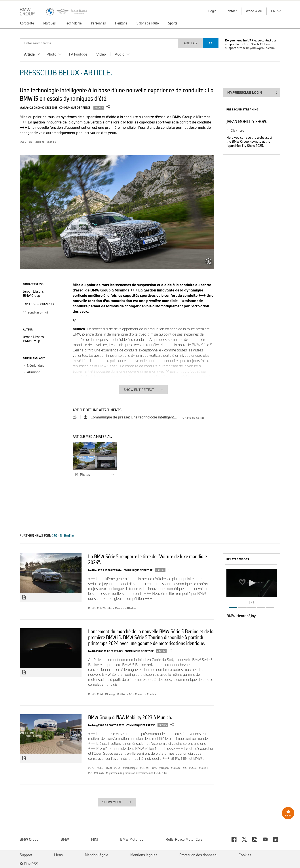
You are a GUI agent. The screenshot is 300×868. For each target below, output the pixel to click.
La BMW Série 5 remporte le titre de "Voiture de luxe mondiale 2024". (147, 559)
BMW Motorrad (132, 839)
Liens (58, 855)
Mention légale (97, 855)
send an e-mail (36, 312)
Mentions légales (144, 855)
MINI (95, 839)
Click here (237, 130)
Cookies (245, 855)
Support (26, 855)
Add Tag (190, 43)
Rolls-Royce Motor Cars (184, 839)
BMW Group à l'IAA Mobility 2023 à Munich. (130, 717)
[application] (252, 583)
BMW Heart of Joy (241, 616)
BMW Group (29, 839)
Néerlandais (35, 365)
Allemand (34, 372)
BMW (65, 839)
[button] (252, 583)
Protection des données (198, 855)
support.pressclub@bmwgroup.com (250, 48)
